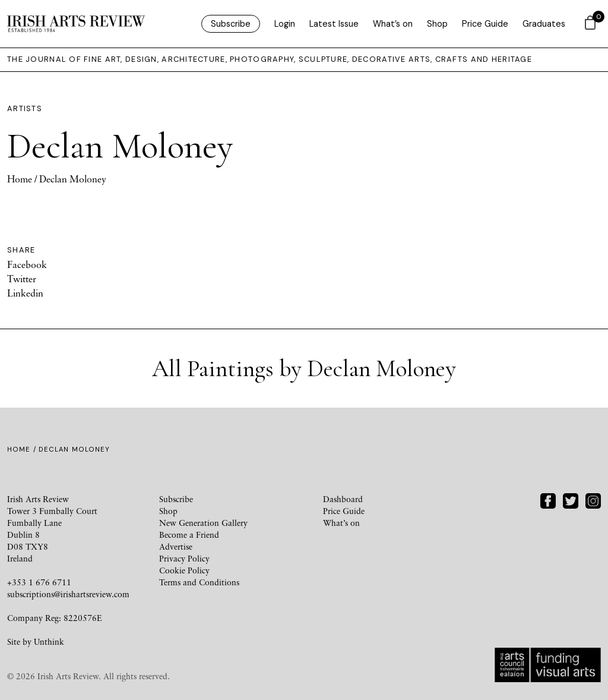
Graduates (544, 24)
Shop (437, 24)
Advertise (176, 546)
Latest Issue (334, 24)
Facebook (27, 264)
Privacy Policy (184, 558)
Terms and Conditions (199, 582)
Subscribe (231, 24)
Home (20, 179)
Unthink (49, 641)
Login (285, 24)
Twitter (22, 279)
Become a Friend (189, 535)
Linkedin (25, 293)
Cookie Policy (184, 570)
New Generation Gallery (203, 523)
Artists (25, 108)
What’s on (393, 24)
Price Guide (485, 24)
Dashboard (343, 499)
